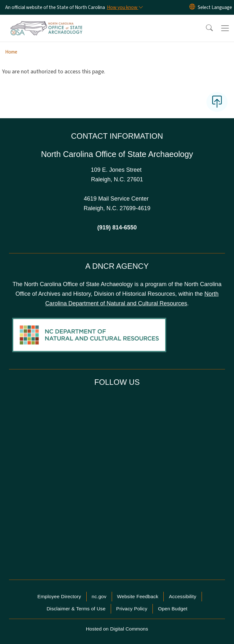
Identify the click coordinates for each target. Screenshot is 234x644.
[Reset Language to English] (192, 7)
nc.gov (99, 596)
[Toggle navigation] (225, 28)
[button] (205, 28)
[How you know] (125, 7)
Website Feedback (138, 596)
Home (11, 52)
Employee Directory (59, 596)
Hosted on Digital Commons (117, 629)
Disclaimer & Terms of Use (76, 609)
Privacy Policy (132, 609)
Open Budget (173, 609)
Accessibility (182, 596)
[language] (215, 7)
